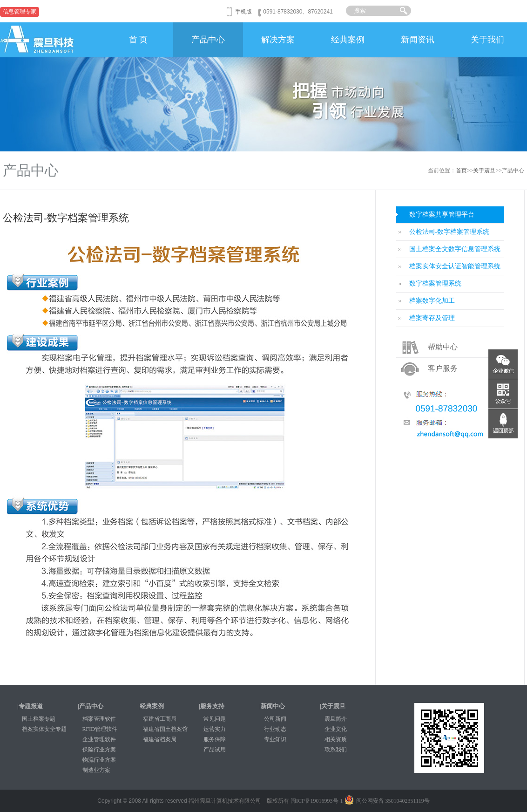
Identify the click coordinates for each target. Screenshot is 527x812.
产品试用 (215, 750)
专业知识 (275, 739)
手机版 (243, 12)
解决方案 (278, 40)
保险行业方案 (99, 750)
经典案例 (348, 40)
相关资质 (336, 739)
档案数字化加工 (432, 301)
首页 (461, 171)
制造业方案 (96, 770)
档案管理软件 (99, 719)
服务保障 (215, 739)
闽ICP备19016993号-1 (317, 801)
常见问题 (215, 719)
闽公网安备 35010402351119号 (387, 801)
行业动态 (275, 729)
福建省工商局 (160, 719)
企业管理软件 (99, 739)
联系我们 (336, 750)
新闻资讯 (418, 40)
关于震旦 (484, 171)
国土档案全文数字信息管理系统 (455, 249)
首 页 (139, 40)
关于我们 (487, 40)
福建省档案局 (160, 739)
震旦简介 (336, 719)
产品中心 (208, 40)
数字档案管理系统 (435, 283)
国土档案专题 (39, 719)
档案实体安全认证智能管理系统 (455, 266)
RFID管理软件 (100, 729)
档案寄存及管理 (432, 318)
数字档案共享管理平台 (442, 215)
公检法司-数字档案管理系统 (449, 232)
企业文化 (336, 729)
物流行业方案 (99, 760)
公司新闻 (275, 719)
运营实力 (215, 729)
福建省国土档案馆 (165, 729)
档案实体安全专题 (44, 729)
